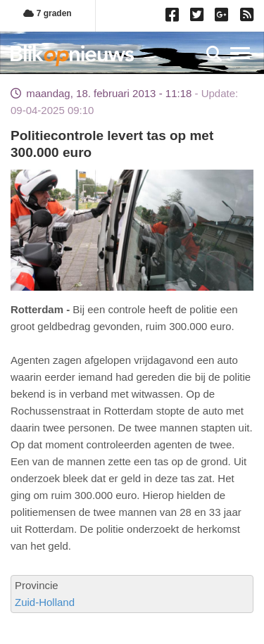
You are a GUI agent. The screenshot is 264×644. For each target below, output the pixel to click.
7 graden (47, 13)
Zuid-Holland (45, 602)
